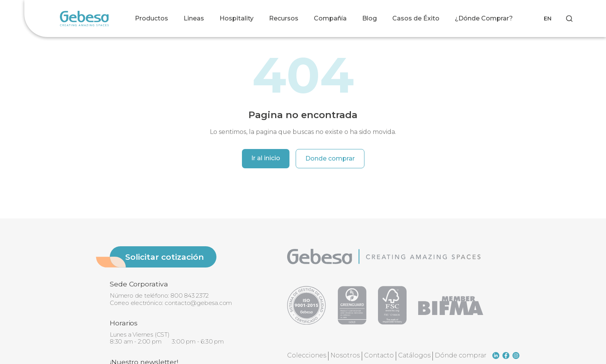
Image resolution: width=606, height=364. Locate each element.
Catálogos (414, 355)
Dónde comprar (461, 355)
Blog (369, 18)
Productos (151, 18)
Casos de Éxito (416, 18)
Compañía (330, 18)
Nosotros (345, 355)
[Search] (569, 19)
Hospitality (237, 18)
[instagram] (516, 356)
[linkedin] (496, 356)
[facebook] (506, 356)
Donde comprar (330, 158)
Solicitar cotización (165, 257)
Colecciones (307, 355)
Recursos (284, 18)
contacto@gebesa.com (198, 303)
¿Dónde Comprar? (484, 18)
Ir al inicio (266, 158)
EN (548, 19)
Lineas (194, 18)
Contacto (379, 355)
